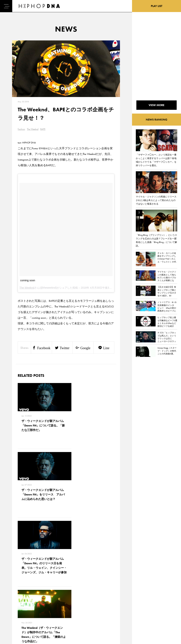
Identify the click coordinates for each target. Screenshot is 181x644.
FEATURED (15, 614)
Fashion (21, 129)
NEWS (13, 608)
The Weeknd (33, 129)
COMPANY (33, 608)
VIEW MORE (66, 546)
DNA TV (14, 601)
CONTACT (32, 595)
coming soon (28, 280)
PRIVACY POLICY (36, 601)
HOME (13, 595)
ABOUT (14, 621)
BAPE (43, 129)
